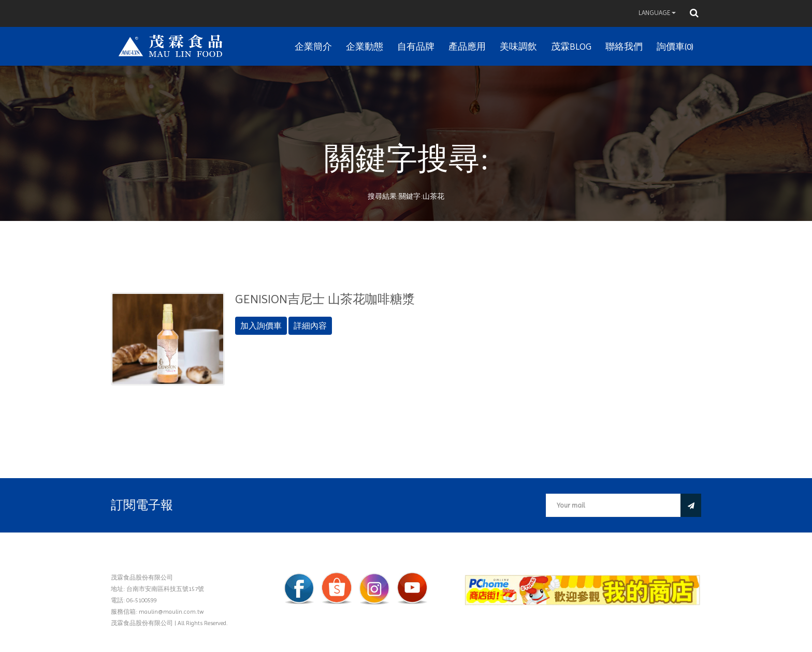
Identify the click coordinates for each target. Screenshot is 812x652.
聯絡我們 (624, 46)
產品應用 (467, 46)
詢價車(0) (675, 46)
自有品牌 (416, 46)
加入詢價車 (261, 326)
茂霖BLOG (571, 46)
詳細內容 (310, 326)
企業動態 (365, 46)
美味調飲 (518, 46)
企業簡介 (313, 46)
